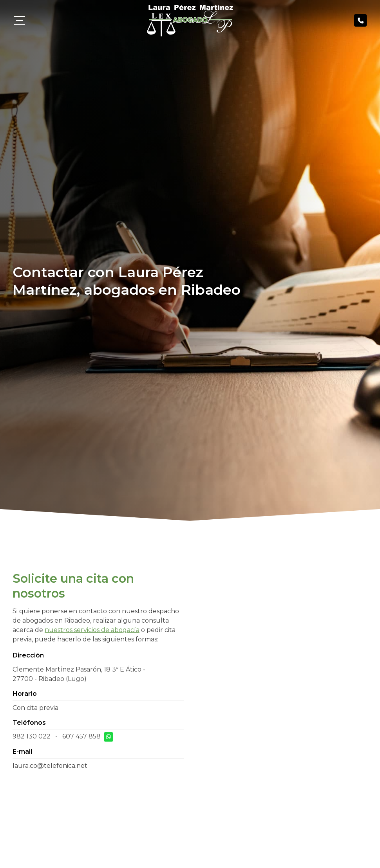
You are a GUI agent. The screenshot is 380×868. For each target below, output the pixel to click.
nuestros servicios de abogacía (92, 630)
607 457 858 (81, 736)
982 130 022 (32, 736)
